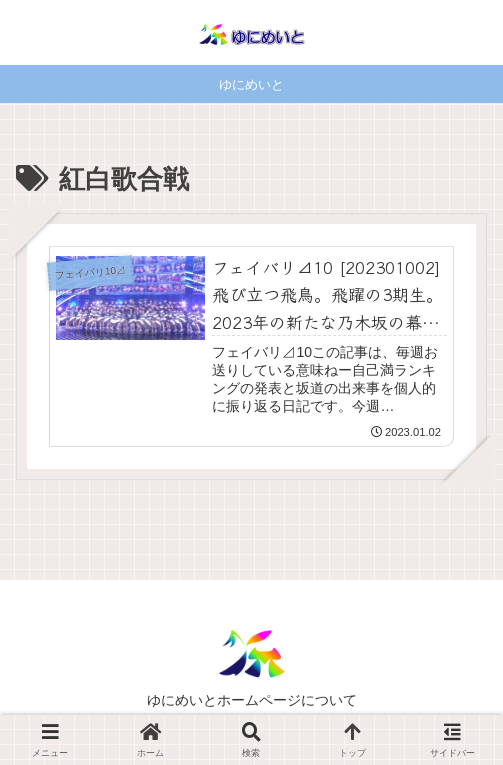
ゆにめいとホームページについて (252, 700)
